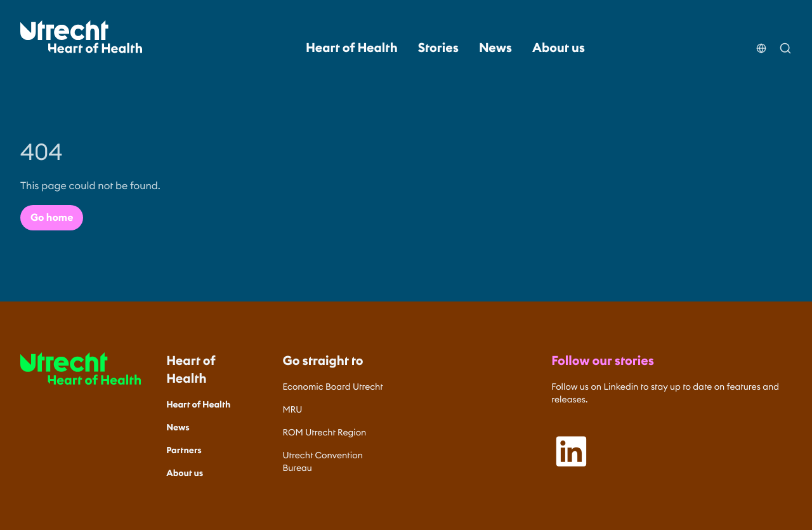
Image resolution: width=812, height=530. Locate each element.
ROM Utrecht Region (325, 432)
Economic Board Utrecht (333, 387)
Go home (52, 218)
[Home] (81, 37)
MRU (293, 409)
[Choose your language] (761, 41)
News (495, 48)
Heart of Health (352, 48)
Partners (184, 450)
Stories (438, 48)
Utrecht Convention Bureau (323, 461)
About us (559, 48)
